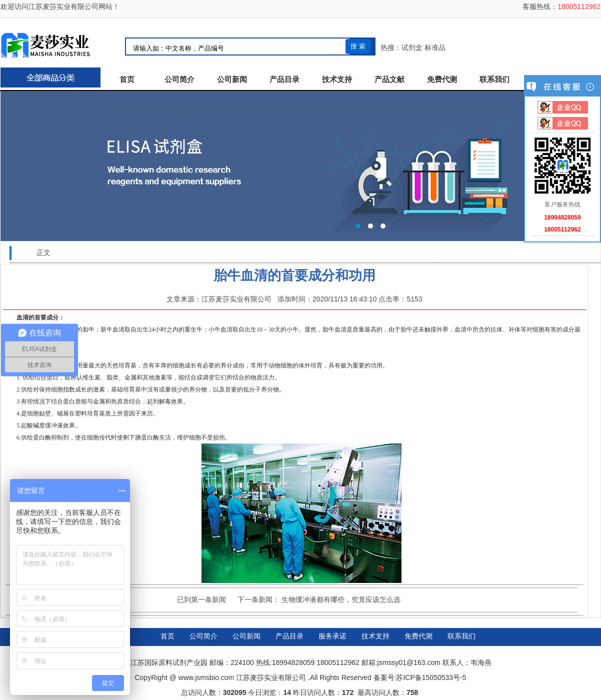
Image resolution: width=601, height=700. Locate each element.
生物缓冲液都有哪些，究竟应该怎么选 (341, 599)
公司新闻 (232, 79)
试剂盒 (412, 47)
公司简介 (179, 79)
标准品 (435, 47)
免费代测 (442, 79)
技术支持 (337, 79)
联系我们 (494, 79)
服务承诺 (332, 636)
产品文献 (389, 79)
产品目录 (284, 79)
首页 (127, 79)
